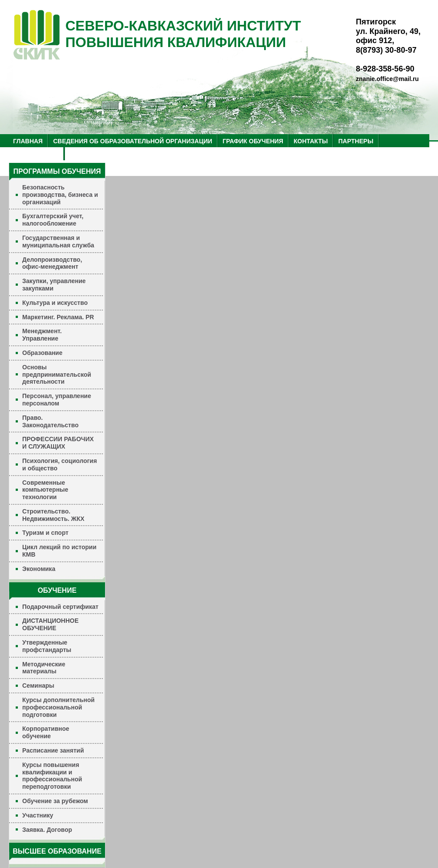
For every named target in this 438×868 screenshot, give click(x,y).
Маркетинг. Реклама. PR (58, 317)
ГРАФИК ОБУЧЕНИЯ (253, 141)
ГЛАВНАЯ (28, 141)
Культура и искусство (55, 303)
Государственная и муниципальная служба (58, 241)
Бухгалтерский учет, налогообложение (53, 220)
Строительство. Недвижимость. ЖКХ (53, 515)
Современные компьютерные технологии (45, 490)
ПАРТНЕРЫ (356, 141)
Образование (42, 353)
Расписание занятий (53, 750)
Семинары (38, 686)
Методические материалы (44, 668)
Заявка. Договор (47, 830)
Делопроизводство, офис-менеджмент (52, 263)
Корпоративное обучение (46, 732)
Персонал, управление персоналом (57, 400)
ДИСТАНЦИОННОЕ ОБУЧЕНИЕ (50, 624)
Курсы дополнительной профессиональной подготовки (58, 707)
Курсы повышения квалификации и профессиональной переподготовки (52, 776)
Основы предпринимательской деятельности (57, 375)
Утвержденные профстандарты (47, 646)
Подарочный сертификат (60, 607)
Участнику (38, 815)
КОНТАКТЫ (311, 141)
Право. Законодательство (50, 421)
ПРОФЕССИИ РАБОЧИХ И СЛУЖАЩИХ (58, 443)
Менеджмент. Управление (42, 335)
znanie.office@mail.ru (387, 79)
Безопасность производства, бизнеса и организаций (60, 195)
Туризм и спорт (45, 533)
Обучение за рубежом (55, 801)
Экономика (39, 569)
